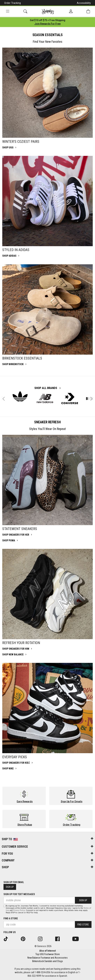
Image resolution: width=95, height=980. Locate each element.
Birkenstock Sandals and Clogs (48, 961)
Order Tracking (12, 3)
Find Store (83, 925)
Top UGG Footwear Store (48, 954)
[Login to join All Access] (48, 20)
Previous (6, 400)
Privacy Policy (19, 910)
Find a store (11, 918)
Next (91, 399)
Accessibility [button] (84, 3)
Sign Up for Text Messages (19, 894)
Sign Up (10, 887)
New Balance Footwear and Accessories (47, 958)
